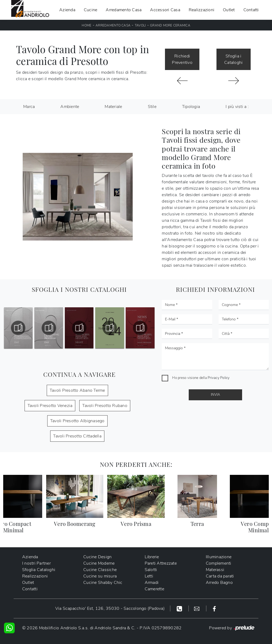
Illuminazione (219, 557)
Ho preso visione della (201, 378)
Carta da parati (220, 576)
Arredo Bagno (219, 583)
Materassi (215, 570)
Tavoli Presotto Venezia (50, 406)
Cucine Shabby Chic (103, 583)
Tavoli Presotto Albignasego (77, 421)
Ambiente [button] (70, 107)
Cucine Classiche (100, 570)
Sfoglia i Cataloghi (233, 59)
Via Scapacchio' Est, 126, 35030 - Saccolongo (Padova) (110, 608)
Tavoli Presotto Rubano (105, 406)
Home (86, 25)
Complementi (219, 563)
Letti (149, 576)
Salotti (151, 570)
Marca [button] (29, 107)
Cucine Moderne (99, 563)
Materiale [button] (113, 107)
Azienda (67, 10)
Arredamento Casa (124, 10)
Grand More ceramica (170, 25)
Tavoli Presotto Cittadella (77, 436)
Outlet (229, 10)
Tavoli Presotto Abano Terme (77, 390)
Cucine (91, 10)
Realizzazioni (202, 10)
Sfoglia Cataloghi (39, 570)
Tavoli (140, 25)
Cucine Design (97, 557)
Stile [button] (152, 107)
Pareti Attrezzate (161, 563)
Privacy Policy (219, 378)
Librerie (152, 557)
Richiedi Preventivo (182, 59)
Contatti (251, 10)
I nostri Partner (36, 563)
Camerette (154, 589)
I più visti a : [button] (237, 107)
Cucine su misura (100, 576)
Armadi (152, 583)
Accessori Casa (165, 10)
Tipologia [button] (191, 107)
